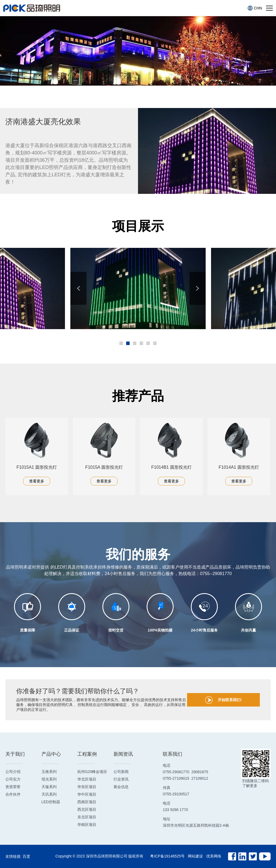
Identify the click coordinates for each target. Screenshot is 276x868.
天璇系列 (49, 787)
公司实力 (13, 779)
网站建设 (195, 856)
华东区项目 (87, 787)
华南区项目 (87, 825)
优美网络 (214, 856)
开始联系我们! (223, 700)
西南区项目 (87, 802)
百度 (26, 856)
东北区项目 (87, 817)
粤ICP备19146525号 (167, 856)
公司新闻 (121, 772)
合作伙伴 (13, 794)
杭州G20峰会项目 (92, 772)
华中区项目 (87, 794)
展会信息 (121, 787)
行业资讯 (121, 779)
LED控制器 (51, 802)
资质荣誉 (13, 787)
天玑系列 (49, 794)
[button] (78, 288)
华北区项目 (87, 779)
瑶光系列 (49, 779)
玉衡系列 (49, 772)
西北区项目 (87, 809)
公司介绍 (13, 772)
